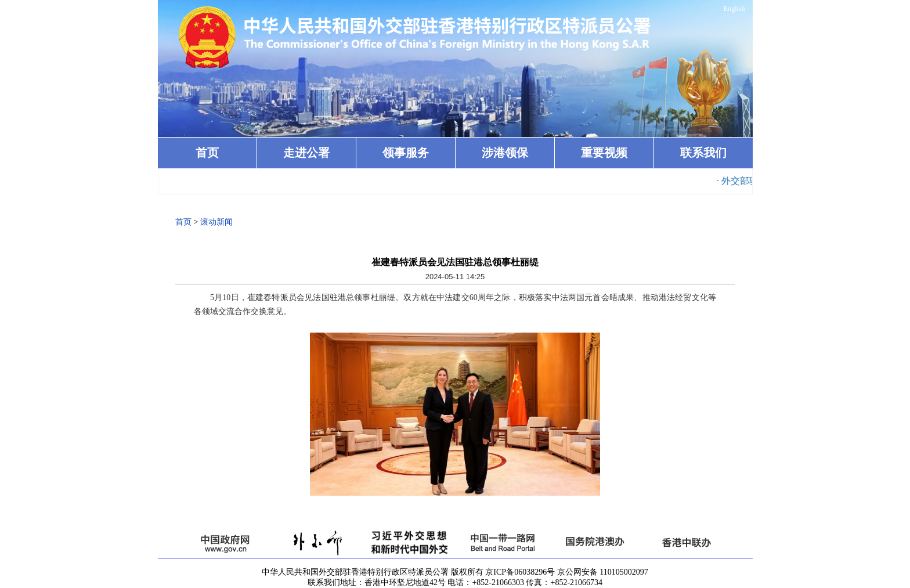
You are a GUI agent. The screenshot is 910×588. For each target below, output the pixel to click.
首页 (207, 153)
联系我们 (703, 153)
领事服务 (406, 153)
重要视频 (604, 153)
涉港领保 (505, 153)
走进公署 (306, 153)
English (734, 9)
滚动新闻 (216, 222)
